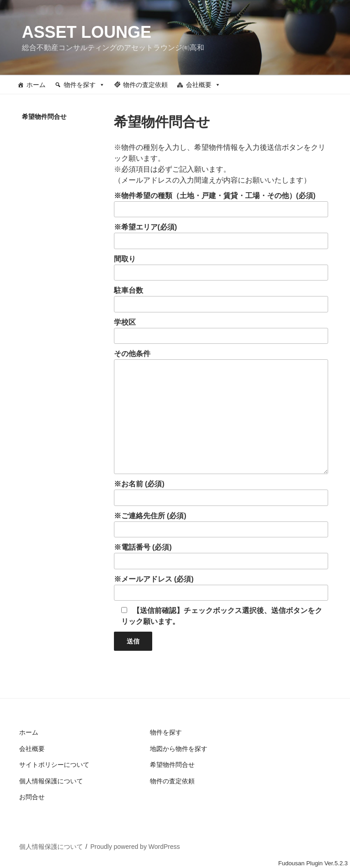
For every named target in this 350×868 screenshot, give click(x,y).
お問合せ (32, 797)
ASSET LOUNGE (87, 32)
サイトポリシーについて (54, 765)
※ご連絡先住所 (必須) (221, 525)
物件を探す (84, 85)
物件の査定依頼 (145, 85)
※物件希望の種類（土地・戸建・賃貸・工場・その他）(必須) (221, 205)
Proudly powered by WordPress (135, 847)
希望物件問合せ (172, 765)
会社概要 (203, 85)
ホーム (36, 85)
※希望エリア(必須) (221, 236)
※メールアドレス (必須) (221, 588)
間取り (221, 268)
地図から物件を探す (179, 749)
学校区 (221, 331)
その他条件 (221, 412)
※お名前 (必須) (221, 493)
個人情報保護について (51, 781)
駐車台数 (221, 299)
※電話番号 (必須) (221, 556)
